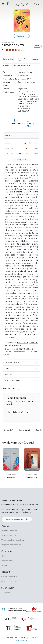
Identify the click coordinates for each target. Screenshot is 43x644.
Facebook (6, 593)
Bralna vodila (13, 381)
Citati (8, 368)
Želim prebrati (8, 59)
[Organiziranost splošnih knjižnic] (34, 610)
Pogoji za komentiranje (11, 545)
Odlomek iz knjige (15, 362)
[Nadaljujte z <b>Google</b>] (19, 412)
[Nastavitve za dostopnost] (18, 4)
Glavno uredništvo (9, 577)
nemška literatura (26, 76)
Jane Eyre (11, 477)
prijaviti (10, 404)
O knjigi (9, 135)
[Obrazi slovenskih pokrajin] (14, 628)
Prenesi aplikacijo (17, 519)
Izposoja (21, 36)
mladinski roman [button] (25, 72)
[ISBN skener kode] (23, 4)
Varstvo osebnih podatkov (13, 540)
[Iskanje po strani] (27, 4)
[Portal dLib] (11, 619)
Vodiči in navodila (9, 535)
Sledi (37, 46)
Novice (4, 565)
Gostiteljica (32, 477)
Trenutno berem (21, 59)
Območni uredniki (9, 581)
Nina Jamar (23, 343)
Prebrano (35, 59)
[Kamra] (32, 628)
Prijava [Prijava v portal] (36, 4)
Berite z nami (7, 561)
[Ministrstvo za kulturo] (14, 610)
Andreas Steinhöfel (8, 42)
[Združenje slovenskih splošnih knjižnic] (29, 619)
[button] (3, 4)
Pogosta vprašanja (9, 531)
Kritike (9, 374)
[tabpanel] (21, 246)
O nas (4, 556)
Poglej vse (21, 160)
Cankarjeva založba (26, 82)
